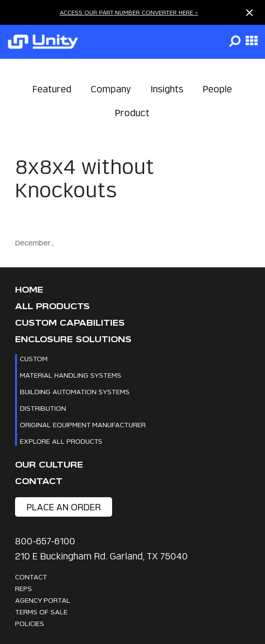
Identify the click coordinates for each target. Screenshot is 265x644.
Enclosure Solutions (73, 339)
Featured (52, 89)
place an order (64, 507)
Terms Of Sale (41, 612)
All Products (52, 306)
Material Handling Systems (71, 375)
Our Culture (49, 465)
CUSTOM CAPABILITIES (70, 323)
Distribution (43, 408)
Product (132, 113)
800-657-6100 (45, 541)
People (217, 89)
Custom (34, 358)
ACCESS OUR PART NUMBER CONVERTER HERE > (129, 12)
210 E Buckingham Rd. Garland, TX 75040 (101, 556)
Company (111, 89)
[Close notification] (249, 13)
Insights (167, 89)
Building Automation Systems (75, 392)
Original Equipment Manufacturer (83, 425)
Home (29, 290)
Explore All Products (61, 441)
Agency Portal (43, 600)
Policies (30, 623)
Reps (24, 588)
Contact (39, 481)
